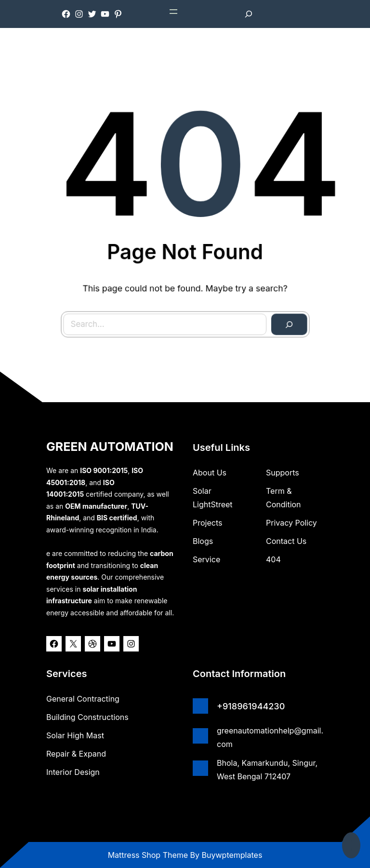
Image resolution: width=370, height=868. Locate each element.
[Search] (285, 320)
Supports (283, 473)
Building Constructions (87, 717)
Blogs (203, 541)
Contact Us (286, 541)
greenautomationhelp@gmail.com (270, 737)
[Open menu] (173, 12)
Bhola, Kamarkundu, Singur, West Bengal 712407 (267, 770)
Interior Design (73, 772)
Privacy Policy (291, 523)
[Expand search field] (249, 14)
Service (206, 559)
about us (210, 473)
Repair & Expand (76, 754)
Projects (207, 523)
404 (273, 559)
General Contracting (83, 699)
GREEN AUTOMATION (110, 447)
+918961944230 (251, 706)
